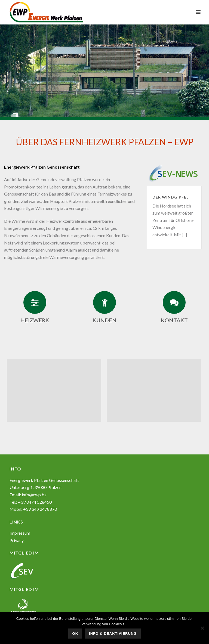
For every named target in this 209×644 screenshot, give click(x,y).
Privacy (17, 540)
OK (75, 634)
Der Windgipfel (170, 197)
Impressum (20, 533)
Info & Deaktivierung (113, 634)
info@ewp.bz (34, 495)
